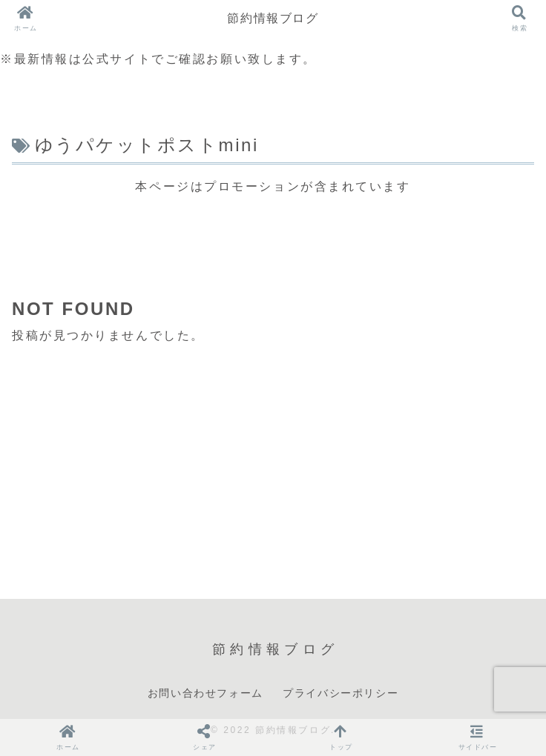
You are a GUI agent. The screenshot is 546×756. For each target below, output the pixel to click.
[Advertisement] (273, 235)
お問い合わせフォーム (205, 693)
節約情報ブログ (273, 18)
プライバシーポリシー (341, 693)
